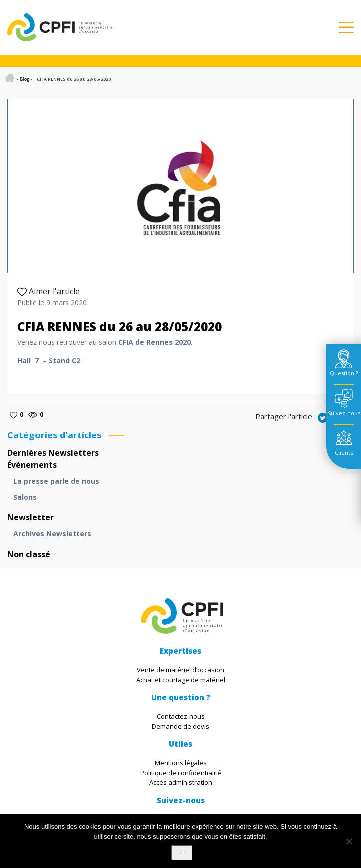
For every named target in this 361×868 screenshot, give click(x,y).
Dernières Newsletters (53, 453)
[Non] (349, 841)
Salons (25, 497)
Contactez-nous (181, 716)
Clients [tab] (344, 453)
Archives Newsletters (52, 534)
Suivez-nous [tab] (344, 413)
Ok (182, 853)
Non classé (29, 554)
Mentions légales (181, 763)
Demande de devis (180, 726)
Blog (25, 79)
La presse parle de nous (56, 481)
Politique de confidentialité (181, 773)
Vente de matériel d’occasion (180, 670)
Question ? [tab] (344, 373)
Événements (32, 465)
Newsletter (31, 517)
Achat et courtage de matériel (181, 680)
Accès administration (181, 782)
